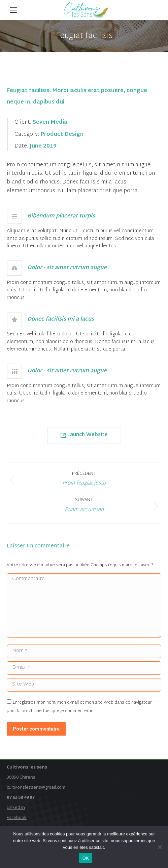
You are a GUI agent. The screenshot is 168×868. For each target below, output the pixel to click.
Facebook (17, 817)
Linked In (16, 807)
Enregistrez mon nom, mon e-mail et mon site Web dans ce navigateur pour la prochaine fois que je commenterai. (79, 707)
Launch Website (84, 435)
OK (86, 858)
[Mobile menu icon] (13, 10)
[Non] (160, 847)
